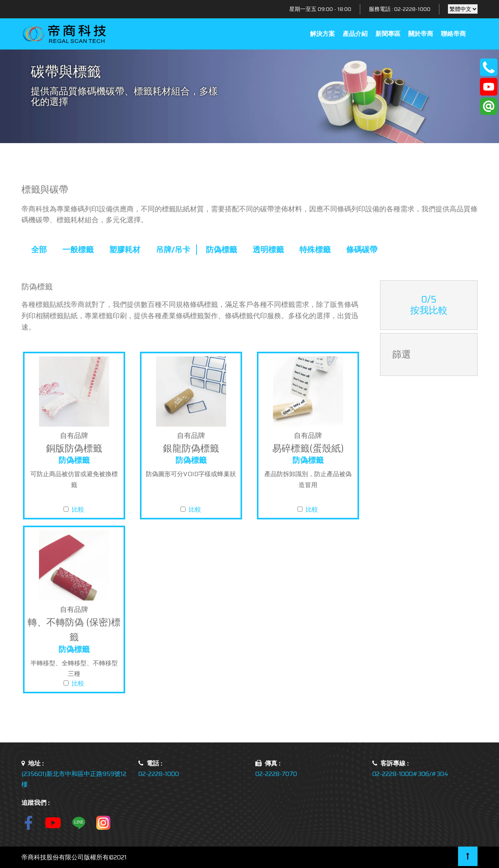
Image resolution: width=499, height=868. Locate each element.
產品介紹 (355, 34)
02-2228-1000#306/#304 (410, 774)
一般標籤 (78, 250)
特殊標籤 (315, 250)
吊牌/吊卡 (173, 250)
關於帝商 (421, 34)
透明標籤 (268, 250)
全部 (39, 250)
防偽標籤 (221, 250)
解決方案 (322, 34)
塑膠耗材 (125, 250)
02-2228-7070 (276, 774)
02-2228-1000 (412, 9)
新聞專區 (388, 34)
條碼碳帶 (362, 250)
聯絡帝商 (453, 34)
